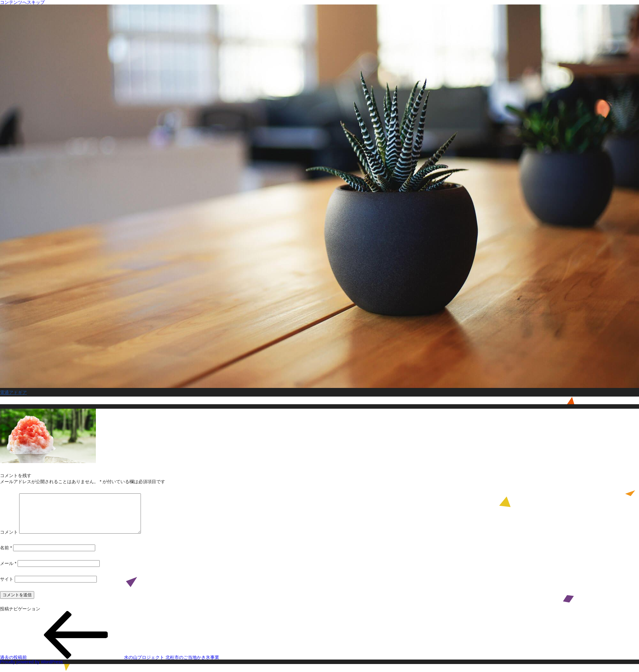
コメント (9, 540)
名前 (6, 555)
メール (8, 571)
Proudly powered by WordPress (31, 669)
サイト (7, 587)
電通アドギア (13, 392)
